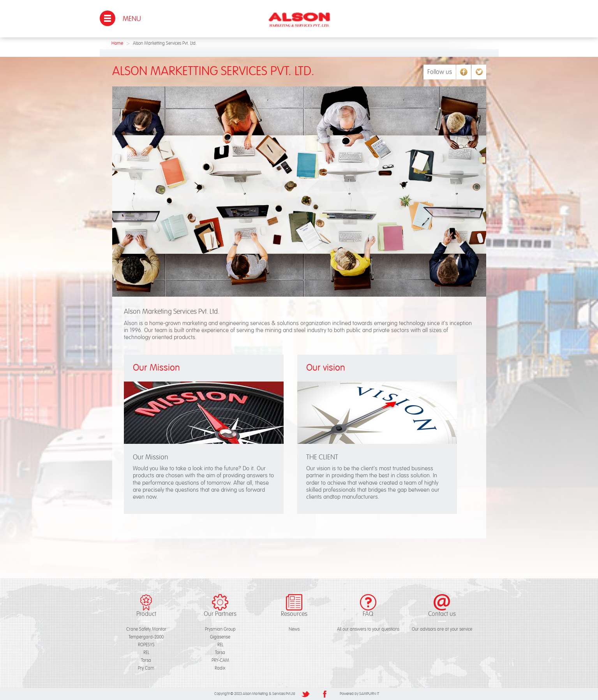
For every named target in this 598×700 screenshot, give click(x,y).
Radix (220, 668)
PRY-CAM (220, 660)
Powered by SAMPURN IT (359, 694)
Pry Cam (146, 668)
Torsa (146, 660)
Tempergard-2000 (146, 637)
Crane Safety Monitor (146, 629)
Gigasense (220, 637)
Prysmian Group (220, 629)
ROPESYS (146, 645)
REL (146, 653)
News (294, 629)
